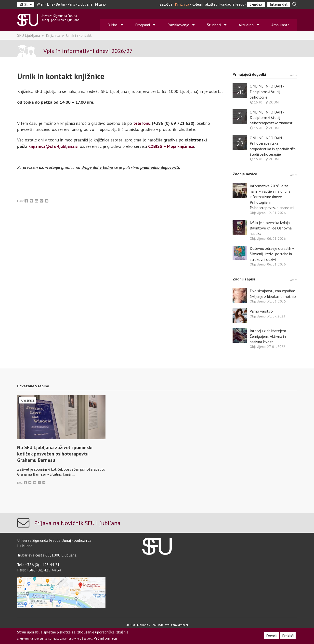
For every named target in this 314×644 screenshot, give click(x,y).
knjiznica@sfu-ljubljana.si (53, 146)
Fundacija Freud (232, 4)
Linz (50, 4)
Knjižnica (182, 4)
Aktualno (246, 25)
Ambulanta (280, 25)
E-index (256, 4)
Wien (41, 4)
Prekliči (288, 636)
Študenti (214, 25)
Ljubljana (85, 4)
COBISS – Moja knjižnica (171, 146)
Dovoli (272, 636)
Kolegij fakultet (204, 4)
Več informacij (105, 638)
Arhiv (294, 75)
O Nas (112, 25)
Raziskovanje (178, 25)
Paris (71, 4)
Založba (166, 4)
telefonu (142, 123)
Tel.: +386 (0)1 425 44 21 (38, 565)
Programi (143, 25)
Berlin (60, 4)
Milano (100, 4)
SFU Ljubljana (29, 35)
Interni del (279, 4)
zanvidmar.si (179, 625)
